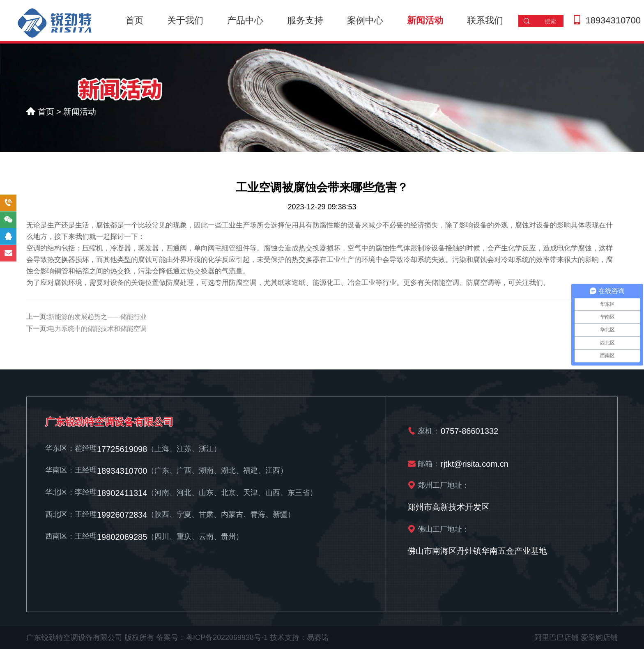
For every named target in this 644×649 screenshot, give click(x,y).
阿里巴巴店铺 (557, 638)
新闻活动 (425, 20)
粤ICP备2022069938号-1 (227, 638)
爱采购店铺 (599, 638)
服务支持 (305, 20)
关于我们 (185, 20)
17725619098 (122, 449)
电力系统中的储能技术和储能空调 (97, 329)
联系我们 (485, 20)
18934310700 (613, 20)
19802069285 (122, 537)
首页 (134, 20)
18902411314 (122, 493)
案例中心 (365, 20)
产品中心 (245, 20)
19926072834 (122, 515)
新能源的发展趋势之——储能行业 (97, 317)
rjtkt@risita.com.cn (475, 463)
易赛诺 (318, 638)
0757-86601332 (469, 431)
